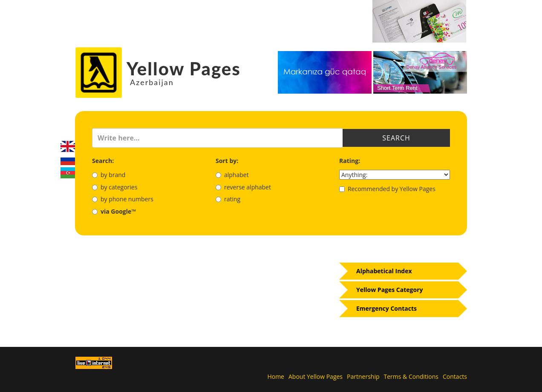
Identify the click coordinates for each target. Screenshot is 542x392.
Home (276, 376)
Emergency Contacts (386, 308)
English (68, 146)
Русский (68, 160)
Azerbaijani (68, 173)
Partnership (363, 376)
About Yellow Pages (316, 376)
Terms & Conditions (411, 376)
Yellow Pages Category (390, 290)
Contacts (455, 376)
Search (396, 138)
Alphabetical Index (384, 271)
